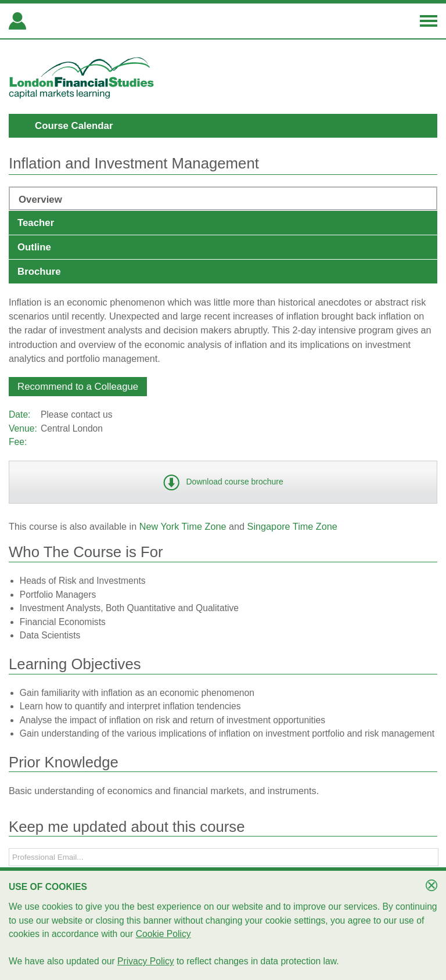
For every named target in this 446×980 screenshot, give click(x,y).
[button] (78, 387)
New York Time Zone (183, 526)
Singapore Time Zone (292, 526)
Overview (40, 200)
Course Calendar (74, 126)
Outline (34, 247)
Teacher (36, 223)
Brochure (39, 272)
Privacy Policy (146, 961)
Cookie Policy (163, 934)
